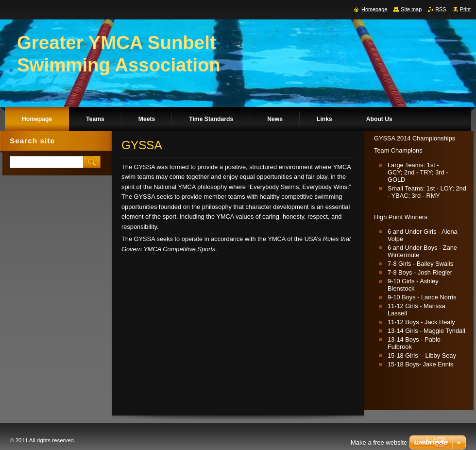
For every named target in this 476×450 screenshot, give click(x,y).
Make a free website (379, 442)
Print (465, 9)
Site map (411, 9)
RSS (441, 9)
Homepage (374, 9)
